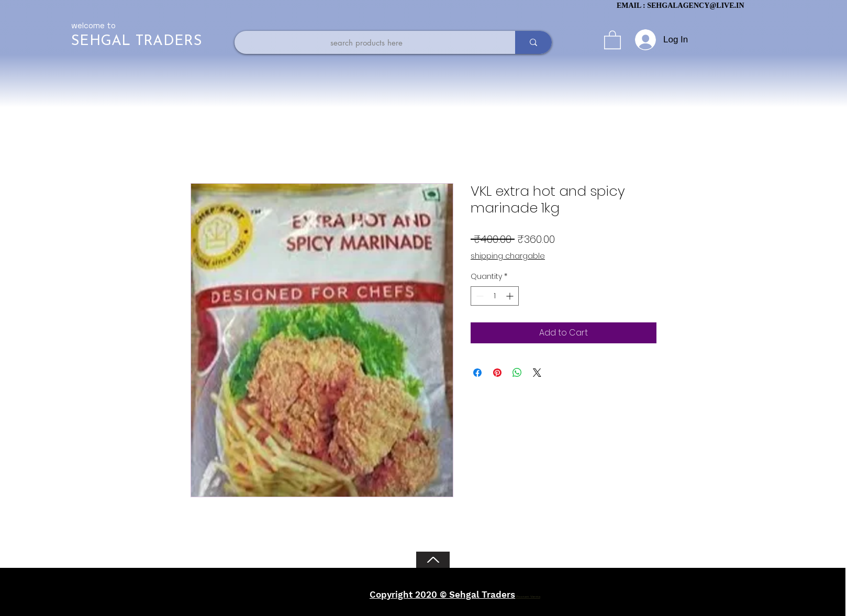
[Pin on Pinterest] (497, 373)
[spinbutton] (495, 296)
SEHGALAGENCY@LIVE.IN (695, 5)
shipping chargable (508, 256)
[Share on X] (537, 373)
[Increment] (511, 296)
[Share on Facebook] (477, 373)
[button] (612, 39)
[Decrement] (479, 296)
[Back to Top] (433, 560)
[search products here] (366, 42)
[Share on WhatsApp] (517, 373)
